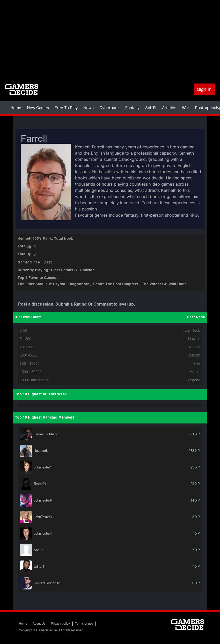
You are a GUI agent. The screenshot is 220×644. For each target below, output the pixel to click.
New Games (38, 108)
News (89, 108)
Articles (169, 108)
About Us (39, 624)
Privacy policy (60, 624)
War (186, 108)
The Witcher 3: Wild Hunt (164, 284)
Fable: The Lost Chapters (116, 284)
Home (16, 108)
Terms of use (84, 624)
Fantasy (132, 108)
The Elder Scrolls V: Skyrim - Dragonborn (54, 284)
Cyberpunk (109, 108)
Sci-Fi (151, 108)
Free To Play (66, 108)
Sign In (204, 89)
